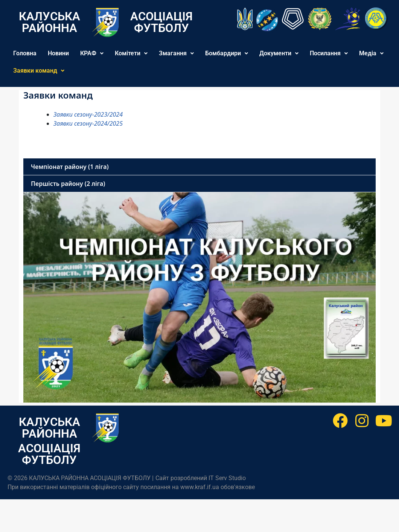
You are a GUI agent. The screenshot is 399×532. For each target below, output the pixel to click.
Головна (25, 53)
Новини (58, 53)
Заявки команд (39, 71)
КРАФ (92, 53)
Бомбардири (227, 53)
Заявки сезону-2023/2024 (88, 114)
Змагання (176, 53)
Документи (279, 53)
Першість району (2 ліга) (68, 184)
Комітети (131, 53)
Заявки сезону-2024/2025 (88, 123)
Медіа (371, 53)
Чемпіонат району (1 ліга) (70, 167)
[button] (92, 53)
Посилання (329, 53)
